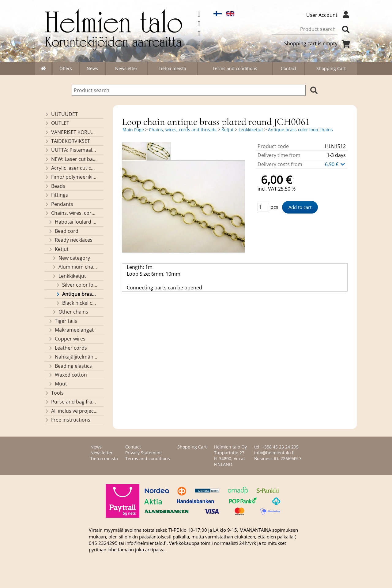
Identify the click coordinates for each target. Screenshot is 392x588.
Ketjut (58, 249)
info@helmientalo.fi (274, 453)
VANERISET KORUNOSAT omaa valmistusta (71, 132)
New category (71, 258)
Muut (58, 384)
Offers (66, 68)
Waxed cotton (68, 375)
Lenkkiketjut (69, 276)
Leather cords (68, 348)
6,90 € (335, 164)
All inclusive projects (71, 411)
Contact (289, 68)
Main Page (133, 130)
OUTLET (57, 123)
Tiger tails (63, 321)
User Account (329, 15)
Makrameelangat (71, 330)
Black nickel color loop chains (77, 303)
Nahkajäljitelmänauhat (73, 357)
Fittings (56, 195)
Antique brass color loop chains (77, 294)
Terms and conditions (235, 68)
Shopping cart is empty (318, 43)
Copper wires (67, 339)
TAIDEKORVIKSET (67, 141)
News (92, 68)
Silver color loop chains (77, 285)
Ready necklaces (70, 240)
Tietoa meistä (172, 68)
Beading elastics (70, 366)
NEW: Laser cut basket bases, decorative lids (71, 159)
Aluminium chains (75, 267)
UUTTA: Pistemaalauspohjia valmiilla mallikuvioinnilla (71, 150)
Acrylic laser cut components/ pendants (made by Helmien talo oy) (71, 168)
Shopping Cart (331, 68)
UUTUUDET (61, 114)
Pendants (59, 204)
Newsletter (126, 68)
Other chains (70, 312)
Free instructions (67, 420)
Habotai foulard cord (73, 222)
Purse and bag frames (71, 402)
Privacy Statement (144, 453)
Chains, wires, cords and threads (71, 213)
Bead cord (63, 231)
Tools (54, 393)
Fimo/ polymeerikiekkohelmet (71, 177)
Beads (55, 186)
